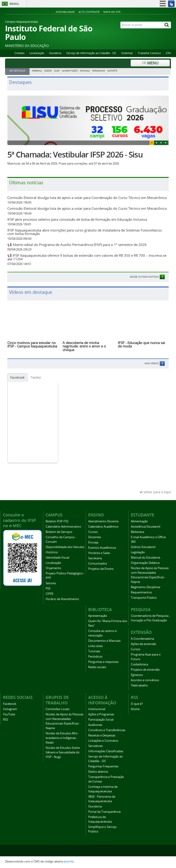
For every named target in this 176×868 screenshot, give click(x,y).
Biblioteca (137, 532)
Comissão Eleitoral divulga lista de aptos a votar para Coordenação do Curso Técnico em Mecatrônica (87, 198)
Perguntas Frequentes (103, 766)
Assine (135, 709)
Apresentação (98, 616)
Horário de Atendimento (62, 599)
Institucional (97, 709)
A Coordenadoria (142, 639)
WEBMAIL (37, 71)
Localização (37, 53)
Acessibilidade (65, 12)
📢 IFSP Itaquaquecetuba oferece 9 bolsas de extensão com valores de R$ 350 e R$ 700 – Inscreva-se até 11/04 (87, 257)
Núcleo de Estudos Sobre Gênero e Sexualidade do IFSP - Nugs (63, 752)
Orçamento (53, 568)
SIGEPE (48, 71)
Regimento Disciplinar (146, 587)
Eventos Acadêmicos (102, 548)
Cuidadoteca (139, 664)
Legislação (138, 552)
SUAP (57, 71)
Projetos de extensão (145, 670)
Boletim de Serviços (59, 532)
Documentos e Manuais (104, 641)
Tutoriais (94, 651)
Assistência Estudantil (146, 527)
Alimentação (139, 521)
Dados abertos (98, 772)
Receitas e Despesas (102, 735)
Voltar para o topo (155, 492)
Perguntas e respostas (103, 662)
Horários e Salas (99, 553)
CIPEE (49, 594)
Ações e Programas (101, 714)
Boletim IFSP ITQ (57, 521)
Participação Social (101, 720)
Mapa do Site (112, 12)
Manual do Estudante (146, 558)
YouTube (9, 714)
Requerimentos (141, 592)
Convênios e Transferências (107, 730)
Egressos (137, 675)
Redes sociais (97, 667)
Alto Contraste (89, 12)
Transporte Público (144, 598)
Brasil (14, 4)
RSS (5, 720)
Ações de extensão (144, 644)
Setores (51, 583)
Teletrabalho (139, 685)
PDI (48, 588)
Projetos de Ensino (101, 569)
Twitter (36, 377)
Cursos (93, 532)
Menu (150, 63)
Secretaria (95, 558)
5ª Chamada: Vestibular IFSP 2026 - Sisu (75, 154)
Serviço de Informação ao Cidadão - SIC (91, 53)
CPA (168, 53)
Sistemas (127, 53)
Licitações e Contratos (103, 741)
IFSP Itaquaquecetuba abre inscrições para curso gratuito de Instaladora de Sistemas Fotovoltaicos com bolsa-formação (85, 232)
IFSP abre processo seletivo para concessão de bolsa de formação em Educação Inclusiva (77, 219)
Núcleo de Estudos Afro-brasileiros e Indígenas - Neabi (62, 738)
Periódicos (95, 657)
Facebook (17, 377)
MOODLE (85, 71)
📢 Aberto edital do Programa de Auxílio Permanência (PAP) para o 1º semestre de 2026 (77, 245)
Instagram (10, 709)
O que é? (137, 704)
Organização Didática (145, 563)
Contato (19, 53)
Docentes (95, 537)
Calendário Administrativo (63, 527)
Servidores (95, 746)
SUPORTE (112, 71)
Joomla (69, 861)
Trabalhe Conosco (149, 53)
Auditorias (95, 725)
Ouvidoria (55, 53)
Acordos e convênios (145, 680)
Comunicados (98, 564)
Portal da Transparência (104, 812)
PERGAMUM (99, 71)
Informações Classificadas (106, 751)
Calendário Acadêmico (103, 527)
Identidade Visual (57, 558)
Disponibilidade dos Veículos (65, 547)
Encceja (93, 542)
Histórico (52, 552)
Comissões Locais (58, 709)
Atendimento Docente (103, 521)
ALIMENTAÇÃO (70, 71)
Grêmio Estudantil (143, 547)
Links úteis (95, 646)
